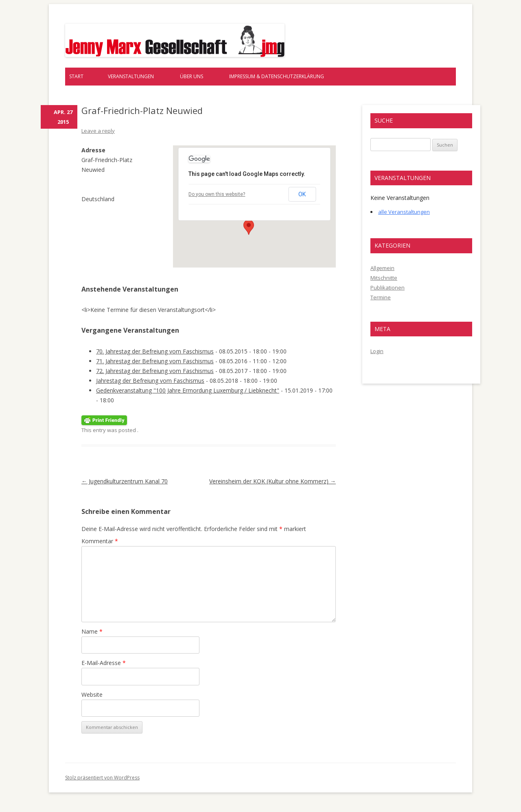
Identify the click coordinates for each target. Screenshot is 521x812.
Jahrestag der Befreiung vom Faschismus (150, 381)
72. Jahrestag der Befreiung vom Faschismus (155, 371)
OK (302, 194)
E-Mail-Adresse (104, 663)
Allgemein (382, 268)
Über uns (192, 76)
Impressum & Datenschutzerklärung (277, 76)
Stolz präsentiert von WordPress (102, 778)
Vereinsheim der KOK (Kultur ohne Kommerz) (273, 481)
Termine (381, 297)
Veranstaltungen (131, 76)
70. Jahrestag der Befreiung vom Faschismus (155, 351)
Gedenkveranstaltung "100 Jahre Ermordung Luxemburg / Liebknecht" (188, 390)
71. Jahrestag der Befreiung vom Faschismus (155, 361)
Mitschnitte (384, 278)
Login (377, 351)
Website (92, 695)
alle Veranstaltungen (404, 212)
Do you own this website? (217, 194)
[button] (249, 227)
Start (76, 76)
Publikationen (387, 287)
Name (92, 631)
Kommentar (100, 541)
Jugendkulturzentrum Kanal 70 (125, 481)
